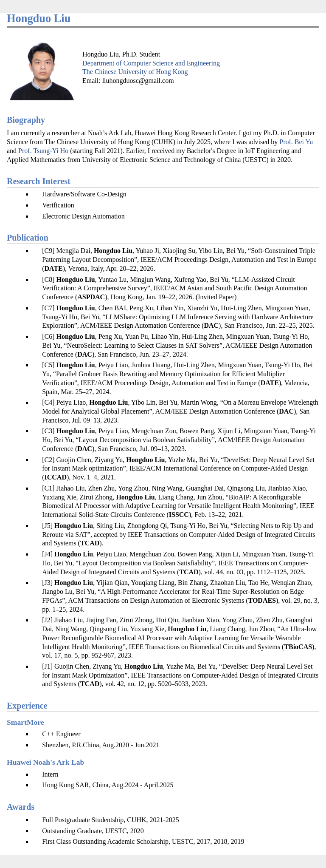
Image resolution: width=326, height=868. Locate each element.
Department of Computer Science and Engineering (151, 63)
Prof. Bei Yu (296, 142)
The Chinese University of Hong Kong (135, 72)
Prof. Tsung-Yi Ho (43, 151)
